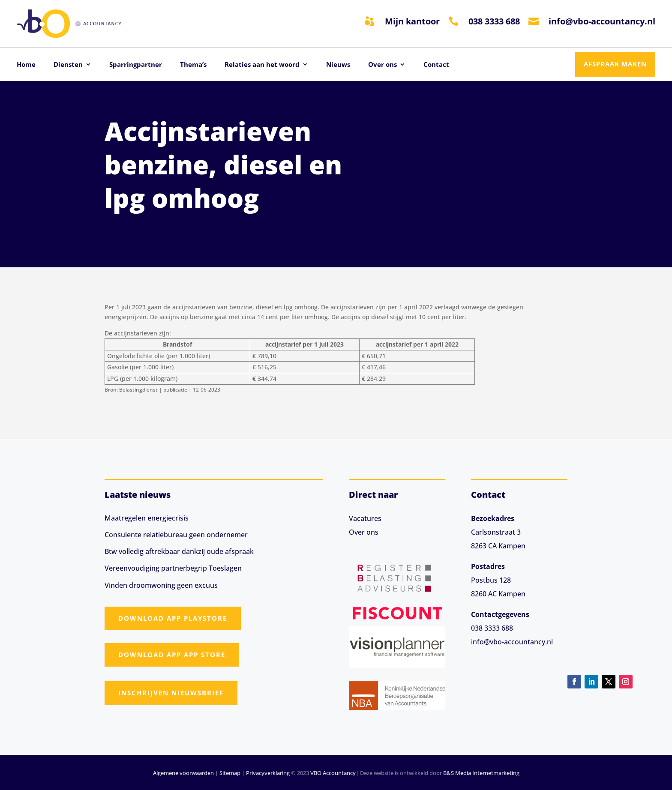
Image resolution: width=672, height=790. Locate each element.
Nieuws (338, 65)
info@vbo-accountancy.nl (602, 21)
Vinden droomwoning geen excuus (161, 585)
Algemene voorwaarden (183, 773)
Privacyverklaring (268, 773)
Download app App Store (172, 655)
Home (26, 65)
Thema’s (193, 65)
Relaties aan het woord (262, 65)
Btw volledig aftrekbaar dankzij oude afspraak (179, 551)
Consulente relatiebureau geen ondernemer (176, 535)
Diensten (68, 65)
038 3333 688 (494, 21)
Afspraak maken (615, 64)
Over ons (382, 65)
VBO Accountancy (333, 773)
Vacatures (365, 518)
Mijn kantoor (412, 21)
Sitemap (230, 773)
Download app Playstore (173, 618)
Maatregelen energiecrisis (147, 518)
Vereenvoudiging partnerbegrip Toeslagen (173, 568)
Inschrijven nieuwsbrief (171, 693)
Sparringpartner (136, 65)
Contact (436, 65)
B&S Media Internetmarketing (481, 773)
